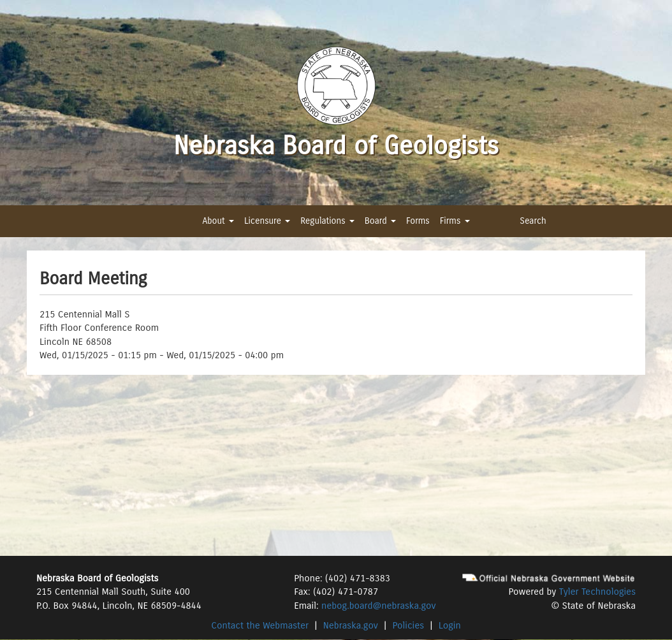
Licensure (267, 221)
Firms (455, 221)
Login (450, 625)
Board (380, 221)
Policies (409, 625)
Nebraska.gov (351, 625)
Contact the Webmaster (260, 625)
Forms (418, 221)
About (218, 221)
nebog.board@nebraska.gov (378, 606)
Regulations (327, 221)
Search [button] (533, 221)
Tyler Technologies (597, 592)
